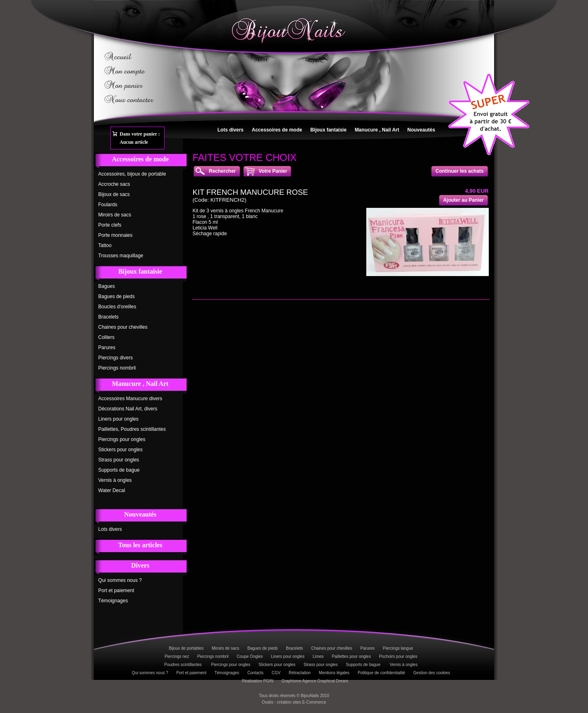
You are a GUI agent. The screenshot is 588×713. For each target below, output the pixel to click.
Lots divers (231, 130)
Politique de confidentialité (381, 673)
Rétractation (300, 673)
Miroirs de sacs (115, 215)
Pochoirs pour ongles (398, 656)
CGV (276, 673)
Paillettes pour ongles (352, 656)
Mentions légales (334, 673)
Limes (318, 656)
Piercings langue (398, 648)
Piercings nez (177, 656)
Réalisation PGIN (257, 681)
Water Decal (112, 490)
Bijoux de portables (186, 648)
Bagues (107, 286)
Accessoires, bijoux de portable (132, 174)
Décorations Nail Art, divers (128, 409)
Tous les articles (140, 545)
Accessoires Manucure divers (130, 399)
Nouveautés (421, 130)
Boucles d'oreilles (117, 307)
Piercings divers (116, 358)
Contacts (255, 673)
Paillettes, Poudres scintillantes (132, 429)
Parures (107, 348)
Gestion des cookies (432, 673)
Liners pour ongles (119, 419)
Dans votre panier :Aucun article (140, 138)
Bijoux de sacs (114, 194)
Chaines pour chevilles (123, 327)
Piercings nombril (117, 368)
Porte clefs (110, 225)
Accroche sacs (114, 184)
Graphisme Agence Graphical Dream (315, 681)
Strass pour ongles (119, 460)
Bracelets (109, 317)
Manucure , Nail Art (377, 130)
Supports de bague (119, 470)
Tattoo (105, 245)
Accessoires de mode (277, 130)
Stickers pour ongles (121, 450)
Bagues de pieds (117, 296)
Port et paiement (116, 590)
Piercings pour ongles (122, 439)
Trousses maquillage (121, 256)
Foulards (108, 205)
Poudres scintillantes (184, 665)
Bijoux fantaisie (329, 130)
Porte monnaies (116, 235)
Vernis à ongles (115, 480)
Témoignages (113, 601)
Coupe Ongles (250, 656)
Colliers (107, 337)
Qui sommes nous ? (120, 580)
